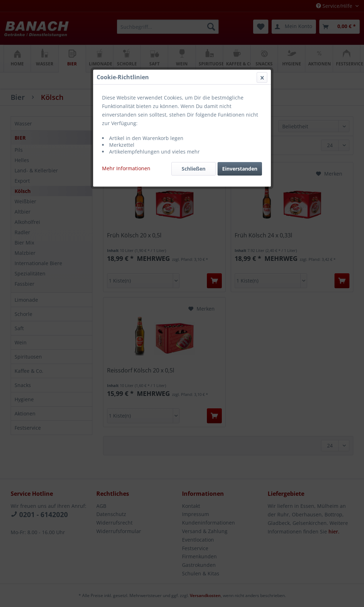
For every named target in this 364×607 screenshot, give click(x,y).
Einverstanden (240, 169)
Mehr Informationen (126, 168)
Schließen (194, 169)
